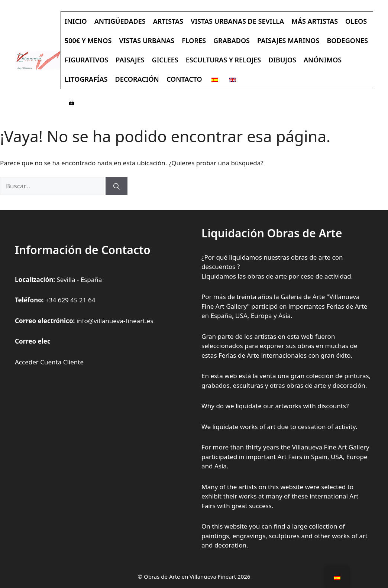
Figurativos (86, 60)
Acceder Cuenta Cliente (49, 362)
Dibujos (282, 60)
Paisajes (130, 60)
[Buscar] (117, 186)
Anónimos (323, 60)
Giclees (165, 60)
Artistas (168, 21)
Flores (194, 40)
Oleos (356, 21)
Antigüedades (120, 21)
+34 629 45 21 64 (70, 300)
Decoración (137, 79)
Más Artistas (315, 21)
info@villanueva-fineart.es (115, 321)
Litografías (86, 79)
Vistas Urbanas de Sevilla (237, 21)
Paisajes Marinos (288, 40)
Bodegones (347, 40)
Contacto (184, 79)
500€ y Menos (88, 40)
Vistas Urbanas (147, 40)
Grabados (232, 40)
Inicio (76, 21)
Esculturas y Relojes (224, 60)
